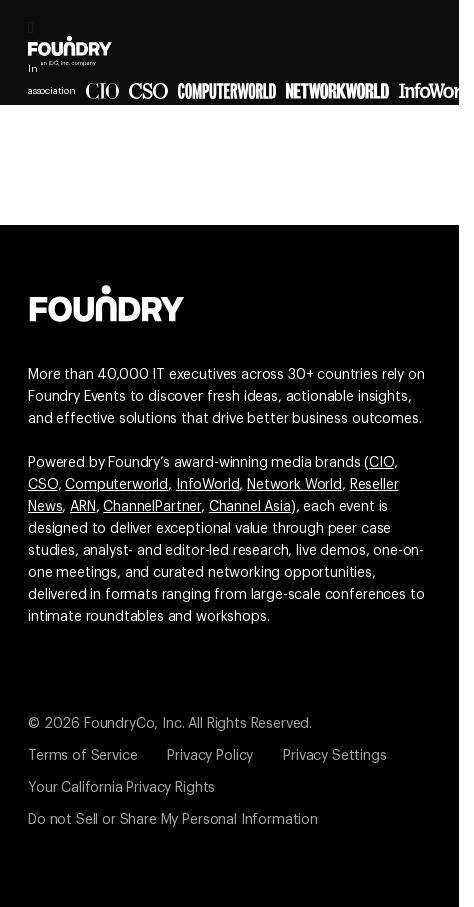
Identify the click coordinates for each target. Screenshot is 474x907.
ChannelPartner (152, 507)
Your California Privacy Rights (121, 788)
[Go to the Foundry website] (107, 301)
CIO (381, 463)
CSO (43, 485)
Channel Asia (250, 507)
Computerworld (116, 485)
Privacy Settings (334, 756)
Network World (294, 485)
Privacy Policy (210, 756)
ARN (83, 507)
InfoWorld (208, 485)
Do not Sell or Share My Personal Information (173, 820)
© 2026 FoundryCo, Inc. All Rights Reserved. (170, 724)
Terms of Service (82, 756)
